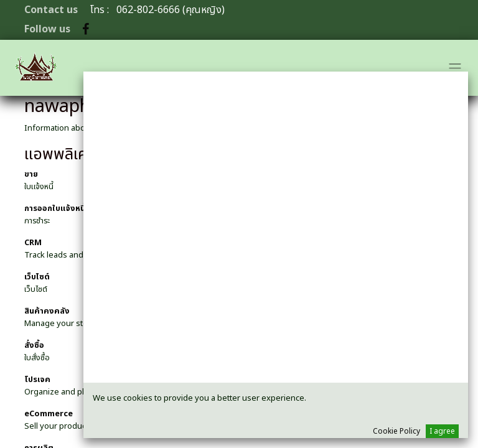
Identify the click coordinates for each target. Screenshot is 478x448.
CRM (33, 243)
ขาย (31, 174)
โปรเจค (37, 380)
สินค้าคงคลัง (47, 311)
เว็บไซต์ (37, 277)
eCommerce (49, 414)
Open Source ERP (285, 128)
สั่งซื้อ (34, 345)
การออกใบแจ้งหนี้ (55, 208)
